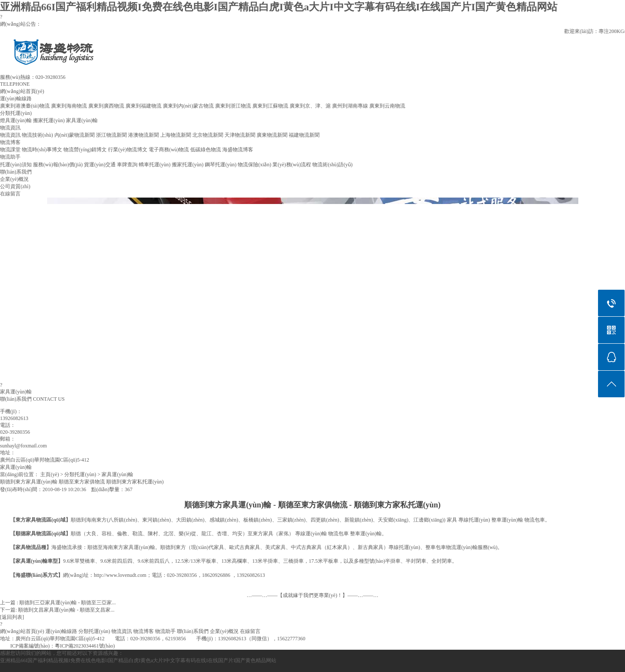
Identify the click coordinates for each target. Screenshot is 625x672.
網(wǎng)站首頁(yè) (22, 91)
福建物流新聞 (304, 135)
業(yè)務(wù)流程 (292, 165)
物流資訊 (10, 128)
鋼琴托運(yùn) (221, 165)
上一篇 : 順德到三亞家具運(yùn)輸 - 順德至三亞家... (58, 603)
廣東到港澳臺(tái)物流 (25, 106)
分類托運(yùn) (16, 113)
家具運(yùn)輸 (82, 120)
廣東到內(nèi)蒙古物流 (188, 106)
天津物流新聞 (240, 135)
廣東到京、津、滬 (310, 106)
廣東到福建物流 (144, 106)
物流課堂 (10, 150)
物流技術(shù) (37, 135)
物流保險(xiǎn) (254, 165)
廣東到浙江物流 (233, 106)
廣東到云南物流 (387, 106)
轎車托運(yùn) (155, 165)
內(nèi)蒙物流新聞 (75, 135)
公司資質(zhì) (15, 186)
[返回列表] (12, 617)
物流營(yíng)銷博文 (85, 150)
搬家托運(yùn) (49, 120)
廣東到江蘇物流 (270, 106)
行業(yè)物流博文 (127, 150)
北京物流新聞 (208, 135)
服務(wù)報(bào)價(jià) (58, 165)
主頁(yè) (49, 474)
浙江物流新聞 (111, 135)
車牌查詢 (127, 165)
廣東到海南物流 (69, 106)
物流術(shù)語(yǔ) (332, 165)
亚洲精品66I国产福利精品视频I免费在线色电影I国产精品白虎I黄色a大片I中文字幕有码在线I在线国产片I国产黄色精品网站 (279, 7)
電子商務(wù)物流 (169, 150)
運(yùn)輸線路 (16, 99)
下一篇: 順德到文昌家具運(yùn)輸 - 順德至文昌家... (57, 610)
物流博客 (10, 142)
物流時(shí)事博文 (42, 150)
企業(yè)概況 (14, 179)
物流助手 (10, 157)
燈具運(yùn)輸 (16, 120)
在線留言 (10, 194)
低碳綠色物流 (206, 150)
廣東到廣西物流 (106, 106)
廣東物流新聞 (272, 135)
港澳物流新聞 (144, 135)
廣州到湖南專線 (350, 106)
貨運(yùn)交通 (100, 165)
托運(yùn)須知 (16, 165)
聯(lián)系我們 (16, 172)
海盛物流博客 (238, 150)
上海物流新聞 (176, 135)
